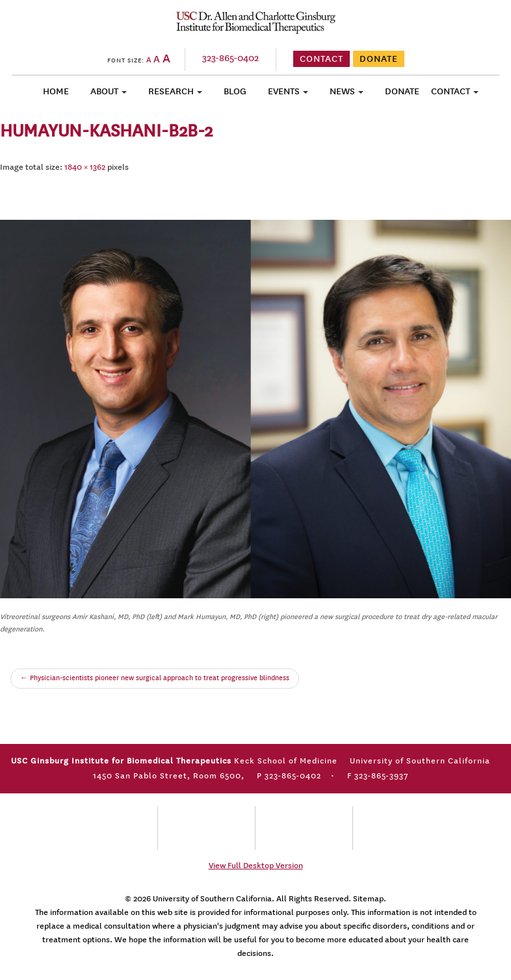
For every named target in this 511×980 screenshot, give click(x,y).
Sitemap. (370, 899)
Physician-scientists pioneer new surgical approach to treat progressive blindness (155, 678)
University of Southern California (212, 899)
